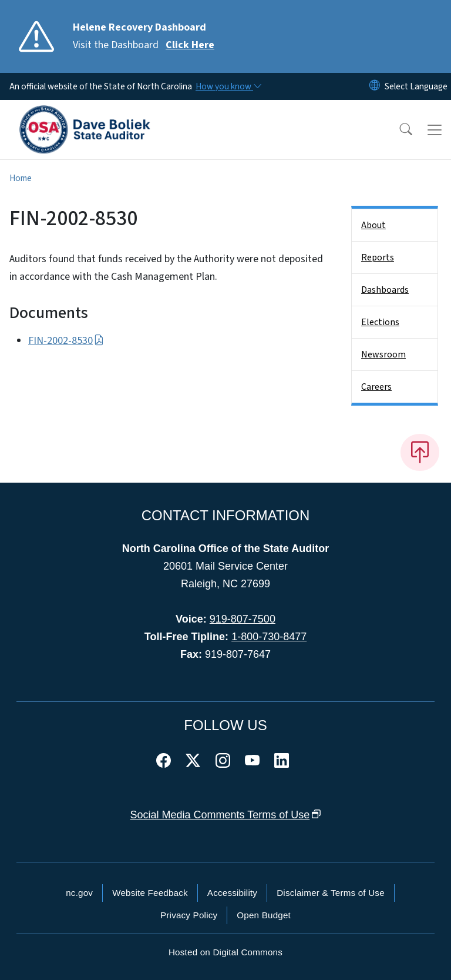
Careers (376, 387)
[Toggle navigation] (435, 130)
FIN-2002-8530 (66, 341)
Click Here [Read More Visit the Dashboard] (190, 45)
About (373, 225)
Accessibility (232, 893)
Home (21, 178)
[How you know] (228, 86)
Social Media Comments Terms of (226, 815)
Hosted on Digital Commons (225, 952)
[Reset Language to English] (375, 86)
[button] (398, 130)
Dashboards (385, 290)
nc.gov (79, 893)
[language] (416, 86)
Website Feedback (150, 893)
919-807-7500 (243, 619)
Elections (380, 322)
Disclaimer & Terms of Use (331, 893)
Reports (378, 257)
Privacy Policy (189, 915)
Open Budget (264, 915)
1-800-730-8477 (269, 637)
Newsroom (383, 354)
